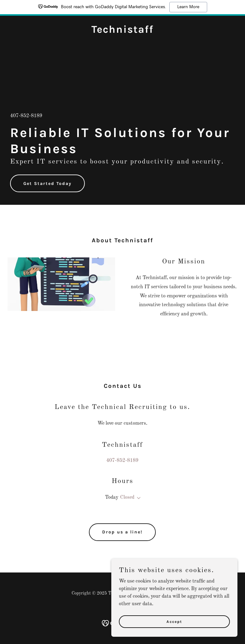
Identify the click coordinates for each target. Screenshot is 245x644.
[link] (122, 32)
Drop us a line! (122, 532)
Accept (174, 621)
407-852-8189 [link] (26, 116)
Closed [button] (127, 497)
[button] (137, 498)
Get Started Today (47, 184)
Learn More (188, 7)
